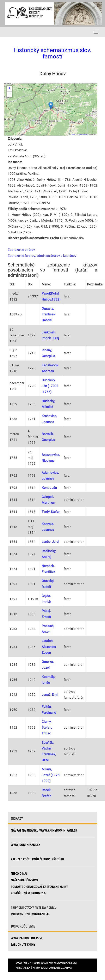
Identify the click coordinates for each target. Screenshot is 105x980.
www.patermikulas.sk (27, 938)
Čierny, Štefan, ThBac (47, 727)
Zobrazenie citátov (21, 250)
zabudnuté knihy (23, 944)
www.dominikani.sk (26, 845)
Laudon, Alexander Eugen (49, 647)
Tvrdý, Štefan (51, 512)
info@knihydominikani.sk (30, 914)
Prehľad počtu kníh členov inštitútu (37, 859)
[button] (51, 106)
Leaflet (72, 135)
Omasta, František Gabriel (48, 314)
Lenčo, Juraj (50, 542)
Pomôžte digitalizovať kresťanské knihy (39, 887)
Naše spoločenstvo (24, 880)
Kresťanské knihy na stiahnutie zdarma (44, 968)
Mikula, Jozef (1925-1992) (51, 775)
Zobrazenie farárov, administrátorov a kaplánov (42, 256)
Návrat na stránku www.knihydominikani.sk (44, 830)
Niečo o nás (19, 873)
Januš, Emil (50, 695)
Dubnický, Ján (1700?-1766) (50, 386)
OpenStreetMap (83, 135)
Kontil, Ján (49, 488)
